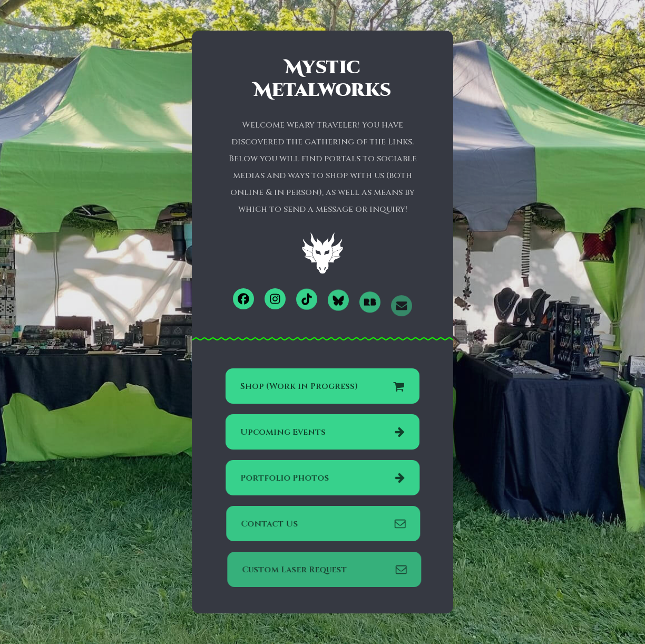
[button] (243, 299)
